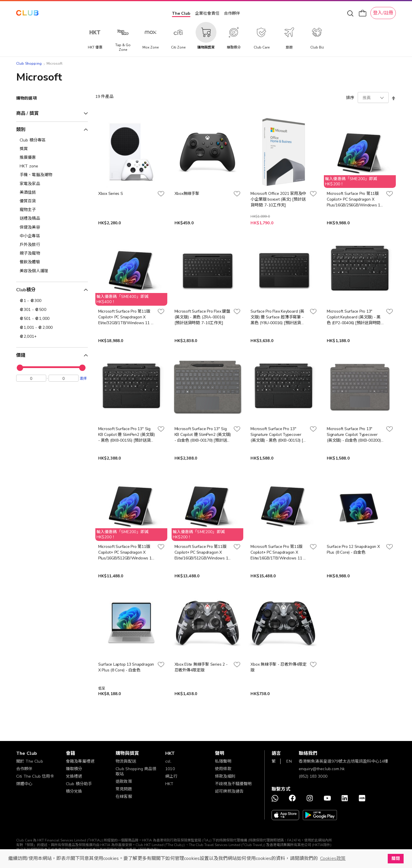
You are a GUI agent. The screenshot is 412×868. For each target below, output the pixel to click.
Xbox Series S (111, 194)
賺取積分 (74, 769)
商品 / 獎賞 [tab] (27, 113)
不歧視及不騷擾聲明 (233, 784)
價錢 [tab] (21, 355)
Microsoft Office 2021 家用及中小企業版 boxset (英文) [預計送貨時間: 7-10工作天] (278, 199)
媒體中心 (24, 784)
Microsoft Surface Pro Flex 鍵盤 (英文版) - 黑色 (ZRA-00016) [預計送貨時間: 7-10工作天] (202, 317)
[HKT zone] (52, 166)
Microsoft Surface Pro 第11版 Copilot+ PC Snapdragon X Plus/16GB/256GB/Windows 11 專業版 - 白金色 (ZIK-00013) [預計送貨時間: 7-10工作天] (355, 199)
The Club (181, 13)
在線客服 (124, 797)
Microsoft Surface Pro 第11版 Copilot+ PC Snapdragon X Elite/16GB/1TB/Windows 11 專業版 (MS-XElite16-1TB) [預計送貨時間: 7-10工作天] (279, 552)
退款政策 (124, 782)
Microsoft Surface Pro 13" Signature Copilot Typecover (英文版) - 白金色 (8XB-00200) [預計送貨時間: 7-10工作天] (354, 435)
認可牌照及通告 (229, 791)
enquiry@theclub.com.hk (322, 769)
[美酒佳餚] (52, 193)
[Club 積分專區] (52, 140)
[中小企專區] (52, 236)
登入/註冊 (383, 13)
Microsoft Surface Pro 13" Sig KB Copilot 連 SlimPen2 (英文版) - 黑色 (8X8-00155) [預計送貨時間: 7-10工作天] (127, 435)
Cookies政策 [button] (333, 858)
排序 (350, 98)
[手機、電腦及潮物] (52, 175)
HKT (169, 784)
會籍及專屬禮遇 (80, 761)
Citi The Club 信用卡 (35, 776)
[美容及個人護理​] (52, 271)
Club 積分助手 (79, 784)
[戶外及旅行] (52, 245)
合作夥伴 (232, 13)
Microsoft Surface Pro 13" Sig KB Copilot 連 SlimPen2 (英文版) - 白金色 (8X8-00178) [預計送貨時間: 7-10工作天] (203, 435)
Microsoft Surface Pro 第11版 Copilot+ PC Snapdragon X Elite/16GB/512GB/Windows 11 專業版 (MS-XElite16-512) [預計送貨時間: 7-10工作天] (203, 552)
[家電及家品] (52, 184)
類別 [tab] (21, 130)
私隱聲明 (223, 761)
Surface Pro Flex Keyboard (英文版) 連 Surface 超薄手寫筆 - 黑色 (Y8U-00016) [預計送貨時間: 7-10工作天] (278, 317)
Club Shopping (29, 64)
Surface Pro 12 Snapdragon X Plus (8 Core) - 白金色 (353, 549)
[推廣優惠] (52, 158)
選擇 (83, 380)
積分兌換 (74, 791)
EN (289, 761)
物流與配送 (126, 761)
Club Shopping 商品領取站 (136, 771)
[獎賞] (52, 149)
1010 (170, 769)
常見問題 (124, 789)
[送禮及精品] (52, 219)
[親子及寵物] (52, 253)
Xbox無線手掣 (187, 194)
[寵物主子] (52, 210)
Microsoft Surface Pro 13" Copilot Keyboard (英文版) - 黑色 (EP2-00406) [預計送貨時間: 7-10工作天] (354, 317)
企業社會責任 (207, 13)
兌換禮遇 (74, 776)
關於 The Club (30, 761)
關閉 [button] (396, 858)
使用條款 (223, 769)
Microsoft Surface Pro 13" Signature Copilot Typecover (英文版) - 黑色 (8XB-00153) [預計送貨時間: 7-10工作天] (279, 435)
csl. (168, 761)
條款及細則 (225, 776)
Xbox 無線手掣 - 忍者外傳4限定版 (278, 667)
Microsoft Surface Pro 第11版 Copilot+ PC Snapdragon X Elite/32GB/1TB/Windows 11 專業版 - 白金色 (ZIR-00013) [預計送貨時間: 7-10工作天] (127, 317)
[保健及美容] (52, 227)
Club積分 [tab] (26, 290)
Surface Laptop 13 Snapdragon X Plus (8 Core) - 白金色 (126, 667)
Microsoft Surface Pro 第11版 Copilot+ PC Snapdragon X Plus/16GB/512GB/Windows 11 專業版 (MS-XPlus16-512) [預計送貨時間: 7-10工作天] (126, 552)
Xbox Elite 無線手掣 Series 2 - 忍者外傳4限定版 (201, 667)
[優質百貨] (52, 201)
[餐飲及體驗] (52, 262)
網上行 (171, 776)
